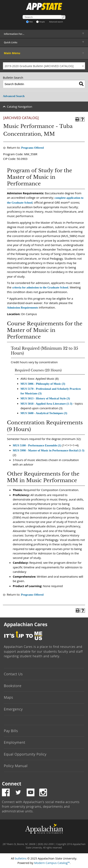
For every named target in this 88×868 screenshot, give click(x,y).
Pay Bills (11, 731)
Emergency (13, 709)
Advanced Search (14, 96)
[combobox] (44, 66)
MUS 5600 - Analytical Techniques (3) (44, 413)
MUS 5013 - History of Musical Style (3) (45, 398)
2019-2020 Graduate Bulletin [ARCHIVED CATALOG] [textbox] (39, 66)
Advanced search (56, 22)
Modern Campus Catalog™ (52, 863)
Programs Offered (33, 148)
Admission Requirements (23, 308)
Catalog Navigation (20, 107)
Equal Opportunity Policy (25, 754)
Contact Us (13, 674)
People (41, 22)
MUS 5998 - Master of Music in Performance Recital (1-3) (49, 450)
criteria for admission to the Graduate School (40, 287)
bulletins (21, 858)
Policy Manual (16, 766)
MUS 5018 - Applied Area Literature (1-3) (46, 404)
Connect (12, 784)
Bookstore (13, 686)
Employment (15, 742)
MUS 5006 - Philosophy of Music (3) (43, 384)
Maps (9, 697)
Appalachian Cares (26, 624)
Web (29, 22)
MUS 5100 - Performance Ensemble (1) (37, 445)
